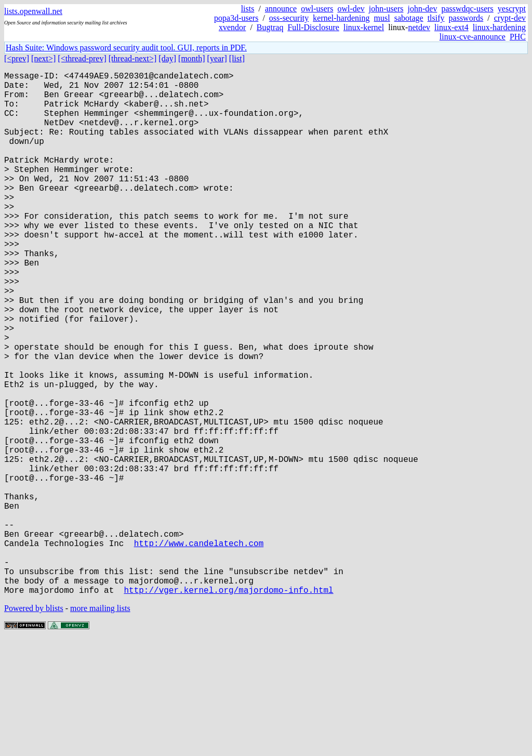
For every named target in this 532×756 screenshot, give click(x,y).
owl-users (317, 9)
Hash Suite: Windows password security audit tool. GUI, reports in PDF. (126, 48)
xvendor (232, 27)
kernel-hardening (341, 18)
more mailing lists (100, 725)
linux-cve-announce (473, 37)
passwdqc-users (467, 9)
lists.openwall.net (33, 11)
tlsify (436, 18)
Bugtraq (270, 27)
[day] (167, 58)
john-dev (423, 9)
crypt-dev (510, 18)
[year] (217, 58)
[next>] (43, 58)
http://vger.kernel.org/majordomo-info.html (228, 706)
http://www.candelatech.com (199, 649)
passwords (466, 18)
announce (281, 9)
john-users (386, 9)
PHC (518, 37)
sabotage (409, 18)
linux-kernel (364, 27)
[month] (192, 58)
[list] (237, 58)
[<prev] (17, 58)
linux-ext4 (451, 27)
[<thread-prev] (82, 58)
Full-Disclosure (313, 27)
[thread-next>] (133, 58)
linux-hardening (499, 27)
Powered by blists (34, 725)
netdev (419, 27)
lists (248, 9)
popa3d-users (236, 18)
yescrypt (512, 9)
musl (382, 18)
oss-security (289, 18)
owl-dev (351, 9)
